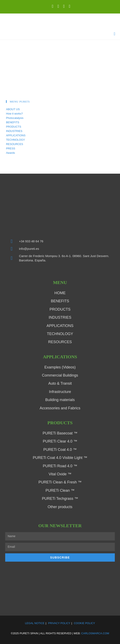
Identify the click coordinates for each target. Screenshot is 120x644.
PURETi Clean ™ (60, 490)
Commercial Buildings (60, 375)
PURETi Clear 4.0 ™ (60, 441)
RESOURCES (15, 144)
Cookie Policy (84, 623)
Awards (10, 153)
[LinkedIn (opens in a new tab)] (58, 6)
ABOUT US (13, 109)
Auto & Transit (60, 383)
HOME (60, 293)
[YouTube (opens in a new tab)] (64, 6)
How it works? (14, 114)
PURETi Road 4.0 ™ (60, 466)
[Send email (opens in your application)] (68, 6)
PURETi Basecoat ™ (60, 433)
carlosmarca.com (95, 633)
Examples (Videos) (60, 367)
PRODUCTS (14, 127)
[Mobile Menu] (115, 34)
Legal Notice (35, 623)
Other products (60, 507)
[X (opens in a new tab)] (52, 6)
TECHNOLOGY (15, 140)
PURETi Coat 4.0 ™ (60, 450)
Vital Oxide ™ (60, 474)
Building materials (60, 400)
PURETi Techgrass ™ (60, 499)
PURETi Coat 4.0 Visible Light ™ (60, 458)
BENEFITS (13, 122)
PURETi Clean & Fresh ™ (60, 482)
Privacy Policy (59, 623)
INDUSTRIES (14, 131)
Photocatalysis (15, 118)
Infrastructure (60, 392)
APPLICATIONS (16, 135)
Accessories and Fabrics (60, 408)
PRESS (11, 148)
